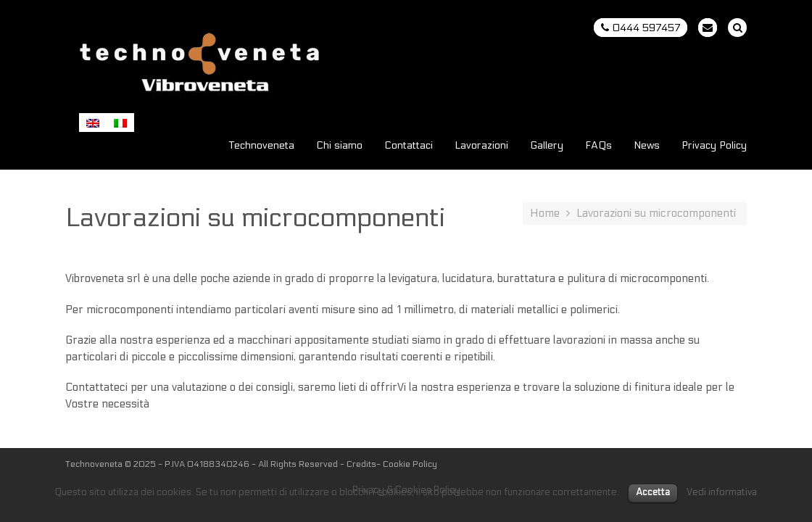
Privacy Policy (714, 146)
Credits (361, 464)
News (647, 146)
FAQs (598, 146)
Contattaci (409, 146)
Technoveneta (262, 146)
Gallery (547, 146)
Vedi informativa (722, 492)
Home (545, 213)
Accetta (653, 492)
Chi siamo (339, 146)
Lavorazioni (481, 146)
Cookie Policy (410, 464)
